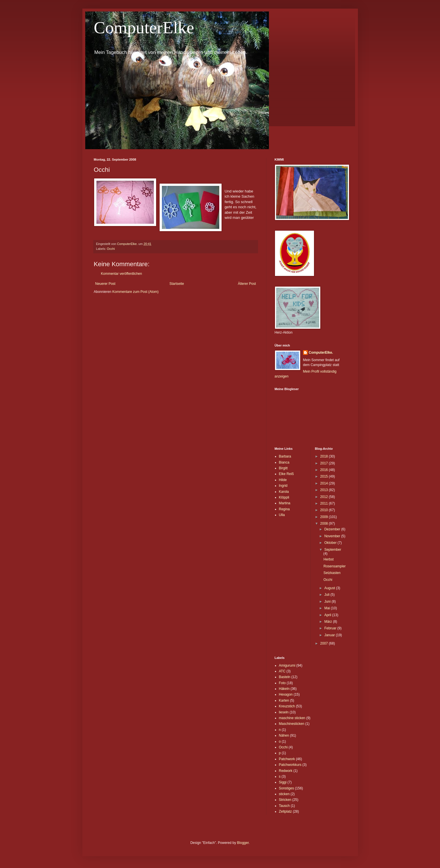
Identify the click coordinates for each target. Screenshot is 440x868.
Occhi (111, 249)
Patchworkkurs (290, 765)
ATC (282, 671)
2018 (325, 456)
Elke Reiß (286, 474)
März (329, 622)
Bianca (284, 462)
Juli (327, 595)
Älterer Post (247, 284)
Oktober (331, 543)
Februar (331, 628)
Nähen (284, 735)
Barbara (285, 456)
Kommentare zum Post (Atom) (135, 292)
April (328, 615)
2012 (325, 497)
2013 (325, 490)
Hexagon (286, 694)
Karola (284, 492)
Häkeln (284, 689)
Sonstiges (287, 788)
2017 (325, 463)
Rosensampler (335, 566)
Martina (285, 503)
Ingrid (283, 486)
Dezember (333, 529)
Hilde (283, 480)
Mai (328, 608)
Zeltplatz (285, 811)
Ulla (282, 515)
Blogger (243, 843)
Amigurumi (287, 665)
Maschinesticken (292, 724)
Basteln (285, 677)
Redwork (286, 771)
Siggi (283, 782)
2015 (325, 476)
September (333, 550)
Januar (330, 635)
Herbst (328, 559)
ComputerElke (144, 28)
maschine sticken (292, 718)
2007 (325, 643)
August (330, 588)
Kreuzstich (287, 706)
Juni (328, 602)
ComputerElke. (321, 353)
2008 (325, 523)
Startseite (177, 284)
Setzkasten (332, 573)
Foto (282, 683)
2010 (325, 510)
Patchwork (287, 759)
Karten (284, 700)
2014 (325, 483)
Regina (284, 509)
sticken (284, 794)
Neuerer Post (105, 284)
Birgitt (283, 468)
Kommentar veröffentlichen (122, 274)
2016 (325, 470)
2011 (325, 503)
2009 (325, 517)
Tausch (284, 806)
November (333, 536)
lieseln (284, 712)
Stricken (285, 800)
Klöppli (284, 497)
